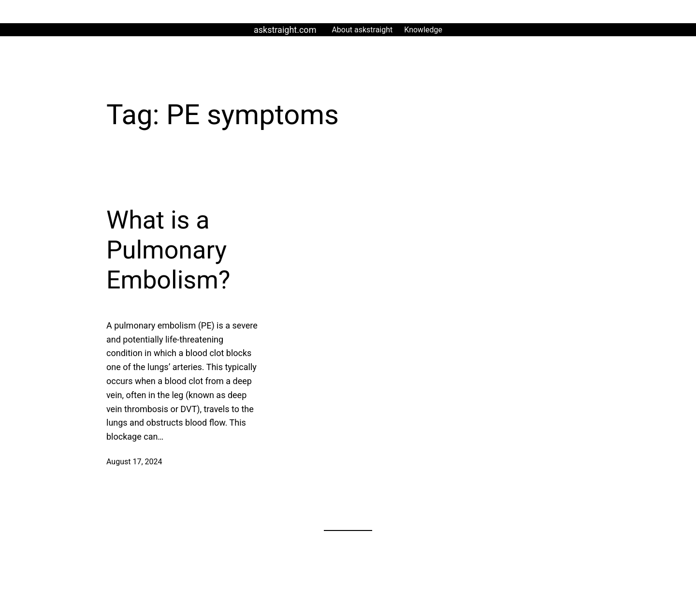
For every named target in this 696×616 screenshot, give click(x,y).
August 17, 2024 (134, 462)
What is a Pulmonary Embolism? (168, 250)
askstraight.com (285, 30)
